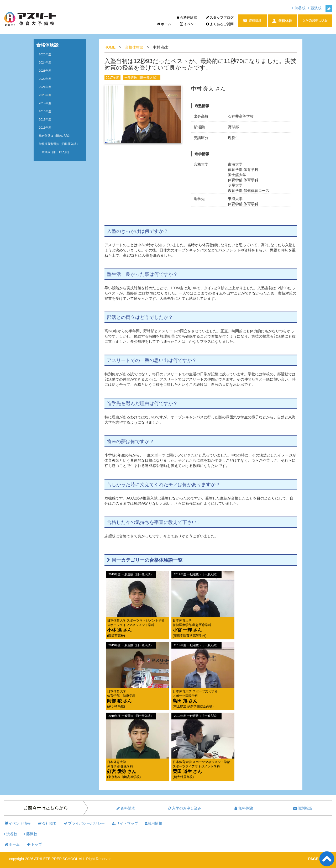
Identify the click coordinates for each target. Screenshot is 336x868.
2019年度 (45, 103)
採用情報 (153, 823)
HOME (110, 47)
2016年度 (45, 128)
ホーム (164, 24)
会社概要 (47, 823)
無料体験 (243, 808)
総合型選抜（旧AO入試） (55, 136)
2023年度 (45, 71)
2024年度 (45, 62)
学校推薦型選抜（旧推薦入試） (59, 144)
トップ (34, 844)
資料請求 (125, 808)
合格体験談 (187, 17)
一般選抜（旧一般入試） (142, 78)
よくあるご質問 (219, 24)
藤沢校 (315, 8)
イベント (188, 24)
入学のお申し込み (184, 808)
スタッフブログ (219, 17)
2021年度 (45, 87)
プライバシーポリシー (84, 823)
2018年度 (45, 111)
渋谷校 (299, 8)
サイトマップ (125, 823)
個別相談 (302, 808)
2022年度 (45, 79)
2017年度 (112, 78)
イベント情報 (17, 823)
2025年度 (45, 54)
